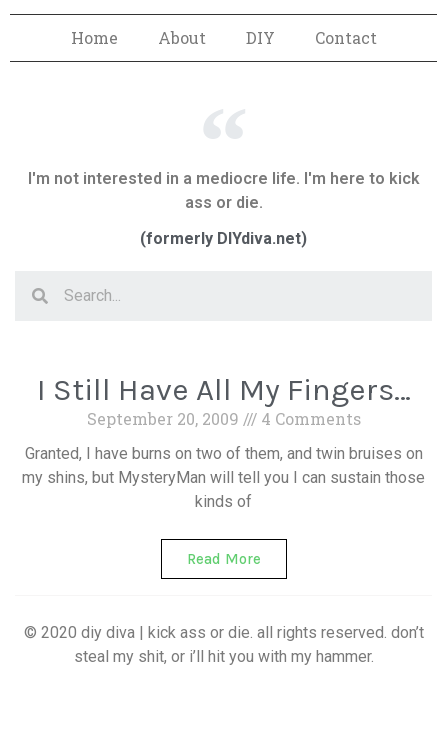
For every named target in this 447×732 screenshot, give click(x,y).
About (182, 37)
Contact (346, 37)
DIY (260, 37)
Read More (224, 559)
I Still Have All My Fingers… (224, 389)
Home (94, 37)
